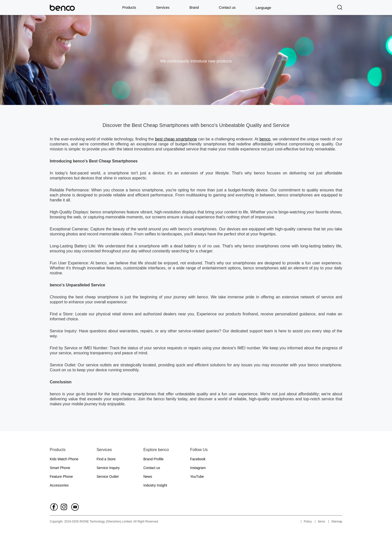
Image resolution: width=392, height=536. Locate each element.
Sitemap (337, 522)
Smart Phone (60, 468)
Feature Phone (61, 477)
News (148, 477)
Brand (194, 7)
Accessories (59, 485)
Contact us (227, 7)
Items (321, 522)
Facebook (198, 459)
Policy (308, 522)
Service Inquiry (108, 468)
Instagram (198, 468)
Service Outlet (107, 477)
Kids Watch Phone (64, 459)
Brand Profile (153, 459)
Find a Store (106, 459)
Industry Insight (155, 485)
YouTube (197, 477)
